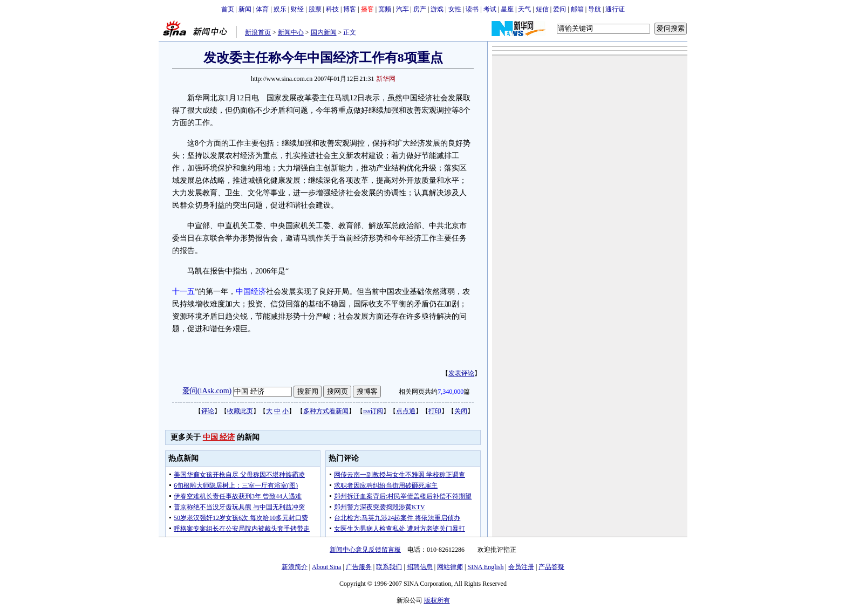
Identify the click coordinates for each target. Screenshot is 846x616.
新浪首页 (258, 32)
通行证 (615, 9)
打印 (435, 411)
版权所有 (437, 600)
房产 (420, 9)
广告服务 (359, 567)
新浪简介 (295, 567)
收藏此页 (240, 411)
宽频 (385, 9)
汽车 (402, 9)
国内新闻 (324, 32)
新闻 (245, 9)
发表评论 (461, 373)
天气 (524, 9)
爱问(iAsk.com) (207, 391)
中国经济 (251, 292)
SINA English (485, 567)
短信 (542, 9)
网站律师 (450, 567)
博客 (350, 9)
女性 (455, 9)
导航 (595, 9)
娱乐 (280, 9)
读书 (472, 9)
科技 (332, 9)
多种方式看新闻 (326, 411)
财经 (297, 9)
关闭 (461, 411)
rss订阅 (373, 411)
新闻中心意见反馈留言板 (365, 550)
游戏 (437, 9)
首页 (228, 9)
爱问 (560, 9)
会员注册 (521, 567)
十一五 (183, 292)
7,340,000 (451, 392)
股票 (315, 9)
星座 (507, 9)
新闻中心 (291, 32)
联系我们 (389, 567)
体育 (262, 9)
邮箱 (577, 9)
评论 (208, 411)
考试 (490, 9)
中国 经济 (219, 437)
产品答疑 (551, 567)
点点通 (406, 411)
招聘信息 (420, 567)
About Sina (326, 567)
